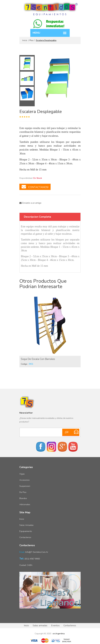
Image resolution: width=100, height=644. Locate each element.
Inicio (25, 40)
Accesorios (24, 480)
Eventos (55, 626)
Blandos (23, 498)
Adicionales (25, 504)
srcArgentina (59, 634)
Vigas (22, 474)
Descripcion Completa (37, 217)
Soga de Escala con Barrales (38, 359)
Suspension (25, 486)
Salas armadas (26, 525)
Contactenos (25, 537)
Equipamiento (26, 531)
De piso (23, 492)
